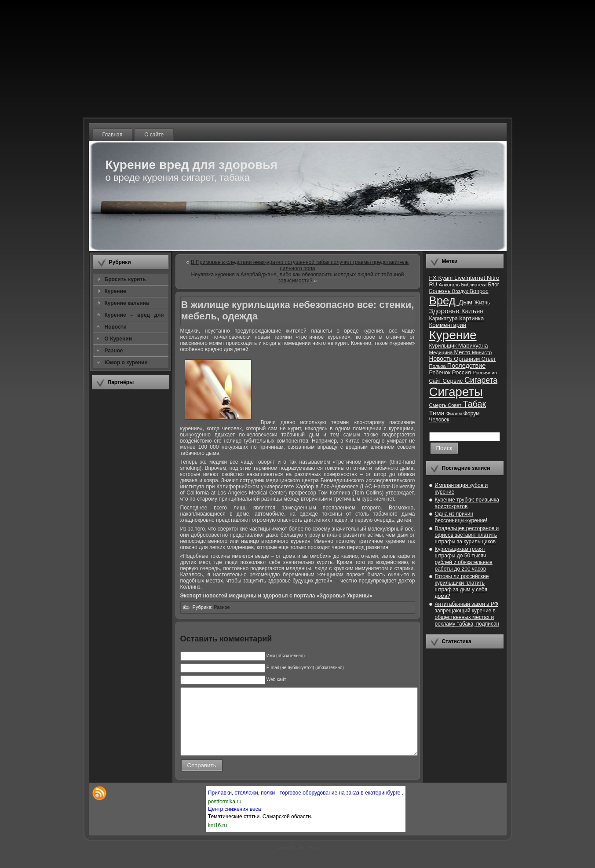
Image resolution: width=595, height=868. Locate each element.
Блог (493, 285)
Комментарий (448, 325)
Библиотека (474, 285)
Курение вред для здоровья (192, 165)
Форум (471, 414)
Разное (222, 607)
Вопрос (479, 291)
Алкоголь (450, 285)
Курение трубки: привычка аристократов (467, 503)
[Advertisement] (131, 527)
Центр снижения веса (234, 822)
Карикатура (444, 319)
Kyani (446, 278)
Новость (442, 359)
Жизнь (482, 303)
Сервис (453, 381)
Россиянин (485, 373)
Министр (482, 352)
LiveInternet (471, 278)
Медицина (442, 352)
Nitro (493, 278)
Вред (444, 300)
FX (434, 278)
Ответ (489, 359)
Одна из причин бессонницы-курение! (461, 517)
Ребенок (441, 372)
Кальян (473, 311)
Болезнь (441, 291)
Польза (438, 366)
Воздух (461, 291)
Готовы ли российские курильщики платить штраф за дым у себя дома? (462, 586)
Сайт (436, 381)
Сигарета (481, 380)
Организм (468, 359)
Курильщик (444, 346)
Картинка (471, 318)
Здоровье (445, 311)
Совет (455, 405)
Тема (438, 413)
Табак (475, 404)
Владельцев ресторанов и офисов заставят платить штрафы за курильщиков (467, 535)
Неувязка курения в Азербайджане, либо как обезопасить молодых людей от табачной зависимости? (297, 278)
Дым (467, 302)
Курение (453, 335)
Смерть (439, 405)
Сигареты (456, 392)
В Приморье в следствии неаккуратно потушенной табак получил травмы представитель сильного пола (300, 265)
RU (434, 284)
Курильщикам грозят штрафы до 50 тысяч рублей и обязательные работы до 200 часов (464, 559)
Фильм (455, 414)
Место (463, 352)
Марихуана (473, 346)
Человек (439, 420)
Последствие (466, 366)
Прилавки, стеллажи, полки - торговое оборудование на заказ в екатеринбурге (305, 806)
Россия (462, 372)
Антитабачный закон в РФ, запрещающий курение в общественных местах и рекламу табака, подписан (467, 614)
